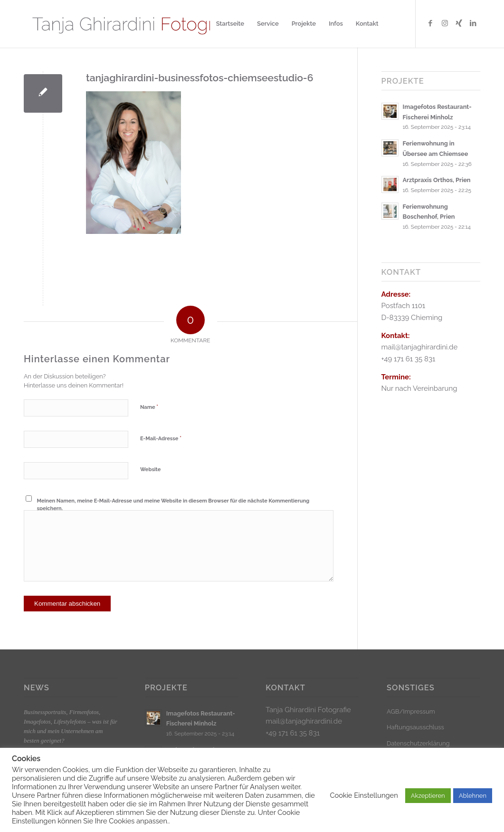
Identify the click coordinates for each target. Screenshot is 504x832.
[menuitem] (230, 24)
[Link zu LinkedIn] (473, 23)
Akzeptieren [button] (428, 796)
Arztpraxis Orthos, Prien (437, 180)
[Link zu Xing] (459, 23)
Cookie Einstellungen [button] (364, 795)
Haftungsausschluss (415, 727)
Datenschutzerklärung (418, 743)
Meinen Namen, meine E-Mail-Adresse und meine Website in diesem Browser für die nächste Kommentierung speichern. (173, 505)
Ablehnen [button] (473, 796)
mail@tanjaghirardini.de (304, 721)
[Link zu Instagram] (445, 23)
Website (150, 469)
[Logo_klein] (137, 24)
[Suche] (394, 24)
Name (149, 407)
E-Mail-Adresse (161, 438)
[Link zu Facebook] (430, 23)
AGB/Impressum (411, 711)
